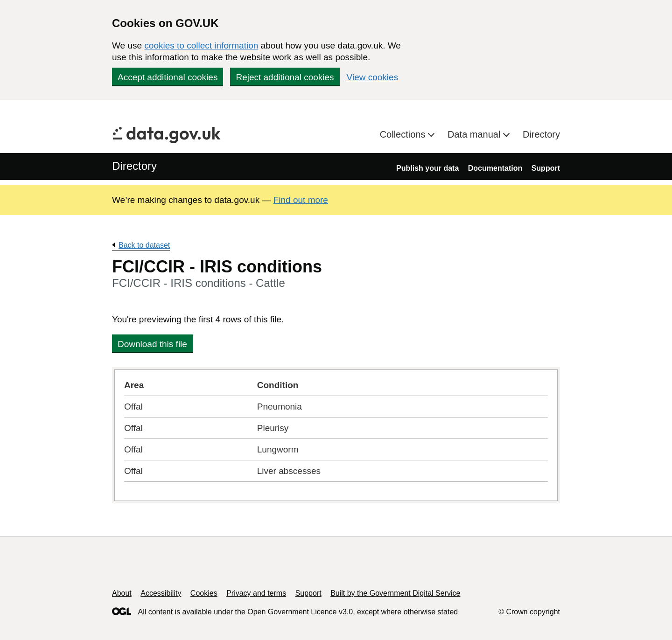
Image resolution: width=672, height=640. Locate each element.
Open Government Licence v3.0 (300, 612)
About (122, 593)
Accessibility (161, 593)
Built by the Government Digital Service (395, 593)
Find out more (301, 200)
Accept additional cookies (168, 77)
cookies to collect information (201, 45)
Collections (404, 134)
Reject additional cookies (285, 77)
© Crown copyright (529, 612)
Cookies (204, 593)
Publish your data (427, 168)
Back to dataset (144, 245)
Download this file (152, 344)
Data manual (475, 134)
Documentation (495, 168)
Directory (541, 134)
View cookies (373, 77)
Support (546, 168)
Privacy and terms (256, 593)
